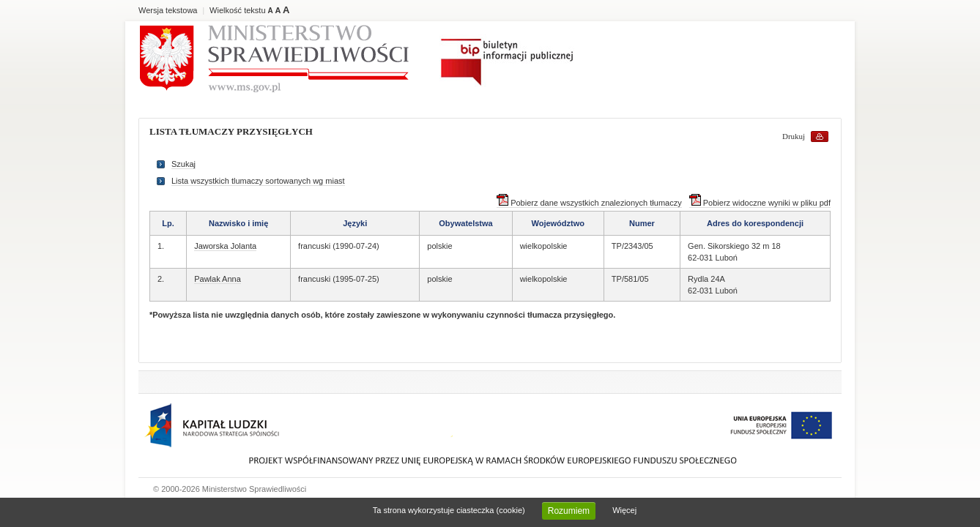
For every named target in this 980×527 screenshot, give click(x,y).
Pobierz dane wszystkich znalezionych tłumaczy (589, 203)
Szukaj (183, 164)
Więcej (624, 510)
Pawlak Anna (218, 279)
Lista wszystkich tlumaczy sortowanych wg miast (258, 181)
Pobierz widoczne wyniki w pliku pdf (760, 203)
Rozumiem (569, 511)
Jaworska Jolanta (225, 246)
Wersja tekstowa (168, 10)
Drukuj (794, 136)
